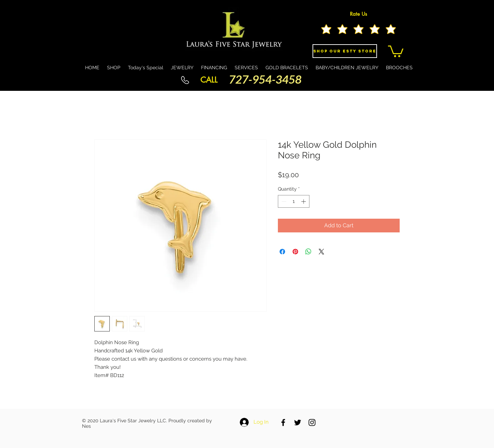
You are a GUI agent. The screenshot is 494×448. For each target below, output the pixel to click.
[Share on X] (321, 252)
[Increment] (304, 201)
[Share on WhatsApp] (308, 252)
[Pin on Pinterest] (295, 252)
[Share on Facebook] (282, 252)
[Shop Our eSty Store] (345, 51)
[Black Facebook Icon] (283, 422)
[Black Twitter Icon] (298, 422)
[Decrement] (283, 201)
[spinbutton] (294, 201)
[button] (396, 51)
